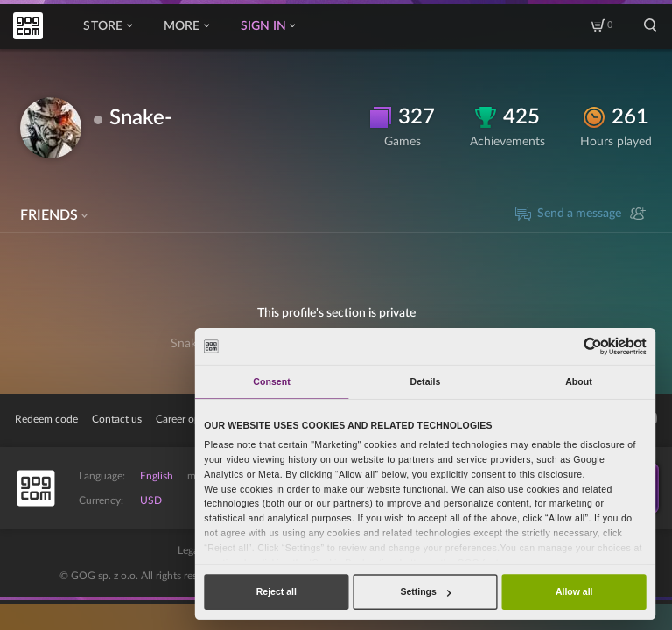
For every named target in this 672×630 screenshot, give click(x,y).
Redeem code (46, 419)
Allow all (574, 591)
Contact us (117, 419)
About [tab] (579, 381)
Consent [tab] (271, 381)
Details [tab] (426, 381)
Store (107, 26)
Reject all (276, 591)
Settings (425, 591)
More (186, 26)
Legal (189, 550)
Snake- (141, 118)
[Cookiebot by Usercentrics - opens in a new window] (592, 346)
